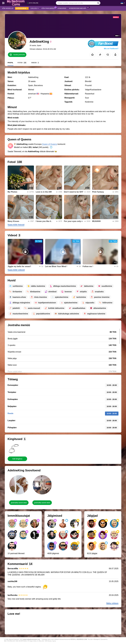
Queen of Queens (50, 144)
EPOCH (73, 639)
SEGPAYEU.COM (82, 639)
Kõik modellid (8, 8)
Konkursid (62, 8)
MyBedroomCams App (78, 8)
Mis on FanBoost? (111, 49)
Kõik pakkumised (49, 8)
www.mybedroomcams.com (32, 639)
